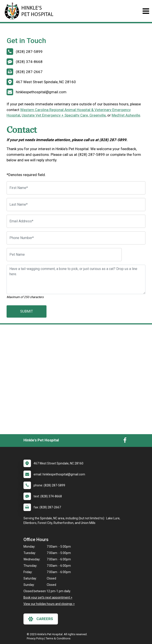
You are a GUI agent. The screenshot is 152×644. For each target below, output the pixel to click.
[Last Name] (76, 205)
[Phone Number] (76, 238)
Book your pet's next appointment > (48, 597)
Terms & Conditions (58, 638)
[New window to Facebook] (125, 441)
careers (41, 619)
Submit (27, 311)
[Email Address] (76, 221)
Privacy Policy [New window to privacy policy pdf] (35, 638)
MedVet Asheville (126, 115)
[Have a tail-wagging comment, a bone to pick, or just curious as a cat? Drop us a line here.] (76, 279)
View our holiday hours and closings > (49, 604)
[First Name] (76, 188)
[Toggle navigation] (146, 11)
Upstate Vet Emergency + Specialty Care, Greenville (64, 115)
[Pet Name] (64, 255)
